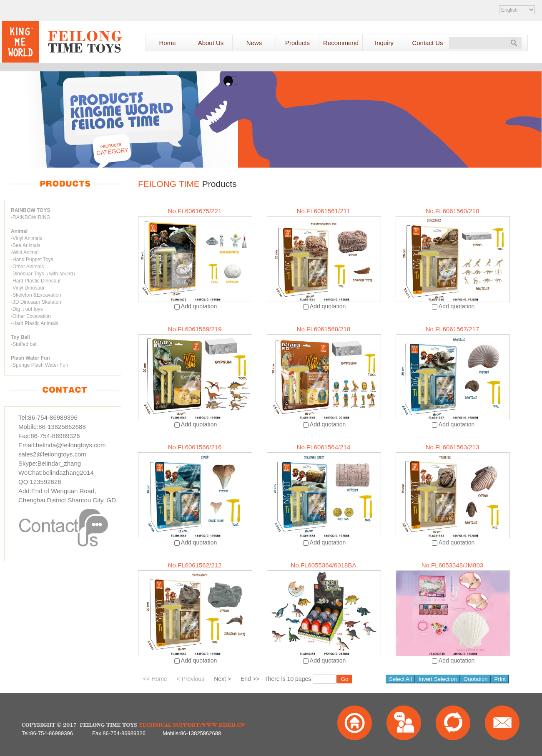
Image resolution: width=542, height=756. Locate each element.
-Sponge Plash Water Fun (40, 365)
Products (297, 43)
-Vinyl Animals (26, 238)
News (254, 43)
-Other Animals (27, 267)
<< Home (155, 679)
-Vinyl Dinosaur (28, 288)
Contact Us (427, 43)
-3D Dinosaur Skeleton (36, 302)
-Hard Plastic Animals (35, 323)
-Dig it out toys (27, 309)
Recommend (341, 43)
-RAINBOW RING (31, 217)
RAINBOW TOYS (30, 210)
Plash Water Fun (30, 358)
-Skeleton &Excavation (36, 295)
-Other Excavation (31, 316)
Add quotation (199, 306)
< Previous (191, 679)
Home (167, 43)
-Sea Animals (26, 245)
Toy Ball (20, 337)
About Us (211, 43)
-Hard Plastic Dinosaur (36, 281)
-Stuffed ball (24, 344)
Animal (19, 231)
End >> (250, 679)
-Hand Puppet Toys (32, 260)
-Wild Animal (25, 252)
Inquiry (384, 43)
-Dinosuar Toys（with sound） (44, 274)
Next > (222, 679)
